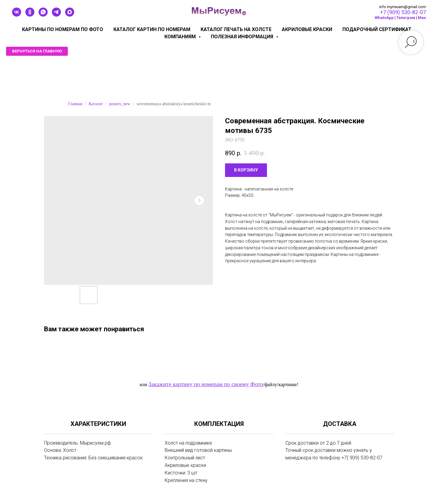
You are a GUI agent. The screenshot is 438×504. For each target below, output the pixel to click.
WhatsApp (384, 18)
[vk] (17, 15)
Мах (422, 18)
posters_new (120, 104)
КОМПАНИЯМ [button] (181, 37)
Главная (75, 104)
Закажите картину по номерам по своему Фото (206, 384)
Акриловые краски (307, 29)
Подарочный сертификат (377, 29)
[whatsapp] (43, 15)
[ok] (30, 15)
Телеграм (406, 18)
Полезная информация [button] (243, 37)
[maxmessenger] (70, 15)
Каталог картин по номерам (152, 29)
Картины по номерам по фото (63, 29)
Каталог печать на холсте (236, 29)
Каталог (96, 104)
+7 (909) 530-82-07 (403, 12)
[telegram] (56, 15)
